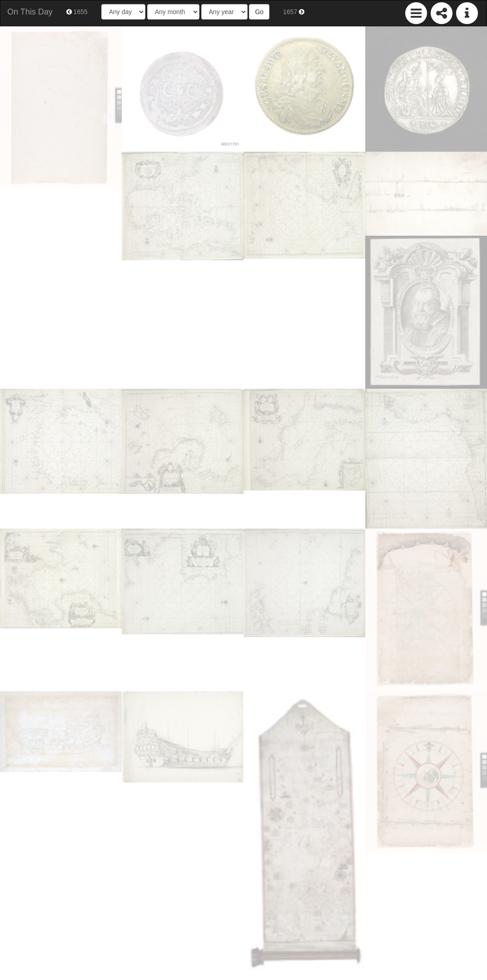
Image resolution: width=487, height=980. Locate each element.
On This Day (30, 12)
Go (259, 12)
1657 (294, 12)
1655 (77, 12)
